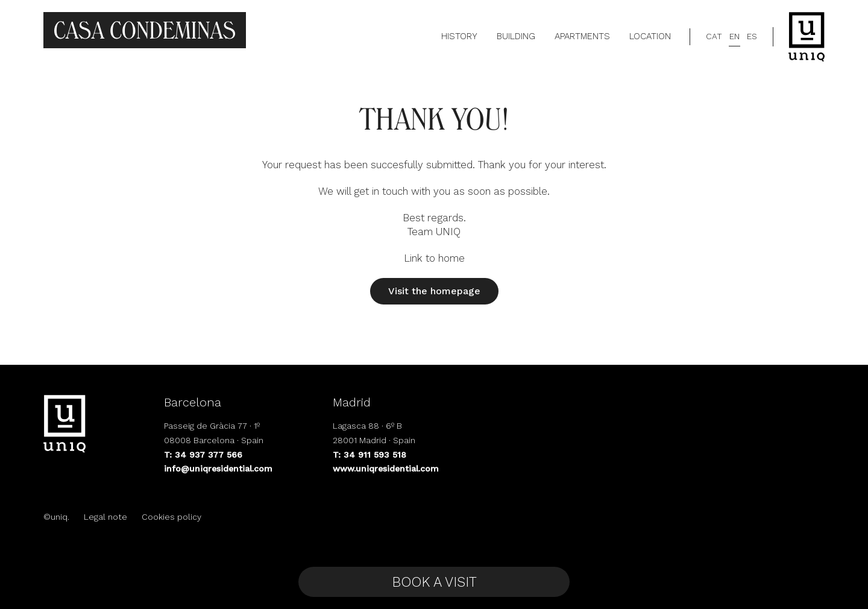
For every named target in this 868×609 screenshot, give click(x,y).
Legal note (105, 517)
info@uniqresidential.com (218, 469)
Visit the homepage (434, 291)
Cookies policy (171, 517)
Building (516, 36)
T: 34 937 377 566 (203, 455)
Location (650, 36)
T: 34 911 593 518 (370, 455)
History (459, 36)
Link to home (434, 258)
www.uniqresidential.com (386, 469)
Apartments (582, 36)
